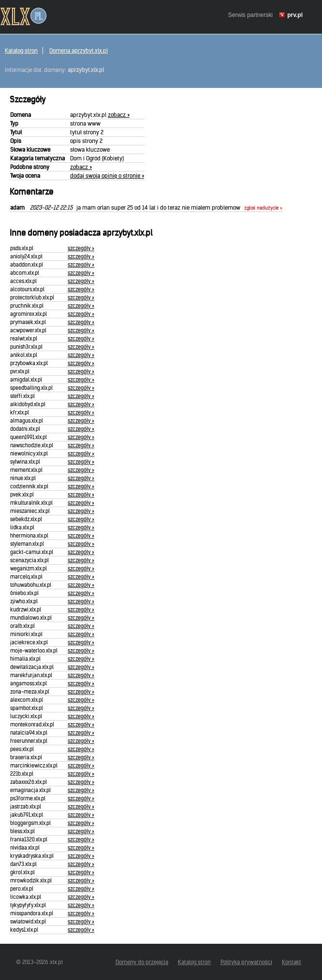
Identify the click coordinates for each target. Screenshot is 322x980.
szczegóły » (81, 248)
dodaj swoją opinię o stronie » (107, 176)
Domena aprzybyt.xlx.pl (79, 50)
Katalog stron (21, 50)
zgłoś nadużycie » (263, 208)
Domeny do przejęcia (142, 962)
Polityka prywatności (246, 962)
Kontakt (292, 962)
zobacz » (119, 115)
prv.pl (295, 15)
